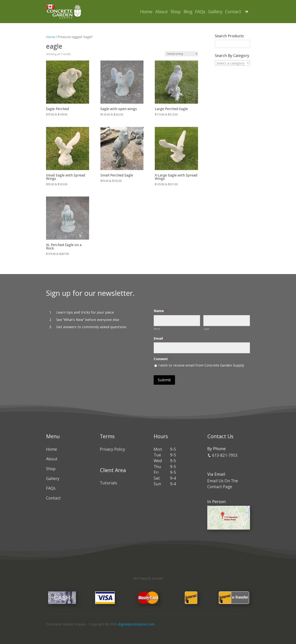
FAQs (200, 12)
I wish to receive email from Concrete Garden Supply (201, 365)
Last (207, 329)
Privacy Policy (113, 449)
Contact (233, 12)
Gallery (215, 12)
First (157, 329)
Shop (176, 12)
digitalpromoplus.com (136, 624)
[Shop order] (181, 54)
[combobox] (232, 63)
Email (160, 338)
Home (146, 12)
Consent (162, 359)
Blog (188, 12)
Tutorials (108, 483)
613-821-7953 (222, 455)
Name (160, 311)
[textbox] (232, 63)
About (161, 12)
